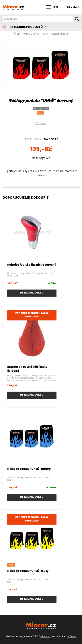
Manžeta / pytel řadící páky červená (27, 369)
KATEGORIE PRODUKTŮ (28, 27)
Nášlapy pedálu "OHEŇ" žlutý (28, 571)
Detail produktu (32, 293)
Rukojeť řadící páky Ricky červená (32, 265)
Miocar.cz (45, 636)
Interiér (46, 34)
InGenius (72, 636)
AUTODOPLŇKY (31, 34)
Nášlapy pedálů (60, 34)
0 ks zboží (73, 8)
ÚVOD (17, 34)
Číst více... (41, 123)
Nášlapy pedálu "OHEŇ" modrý (29, 469)
